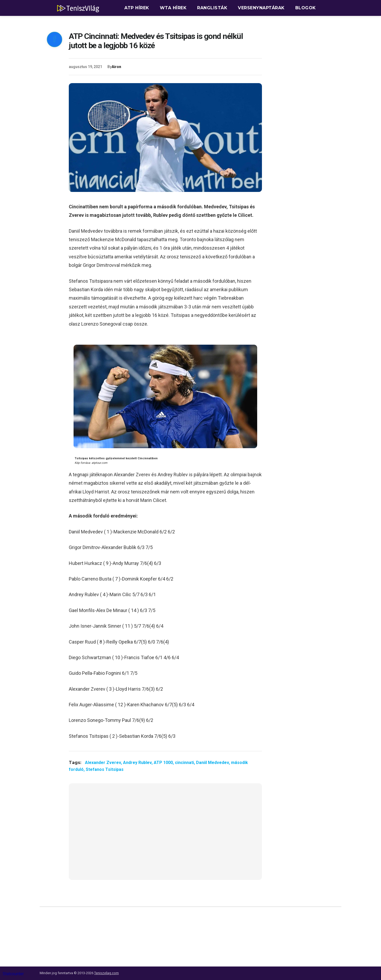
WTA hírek (173, 8)
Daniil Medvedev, (214, 763)
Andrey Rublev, (138, 763)
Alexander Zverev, (104, 763)
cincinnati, (185, 763)
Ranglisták (212, 8)
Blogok (306, 8)
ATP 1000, (164, 763)
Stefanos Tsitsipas (105, 769)
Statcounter (13, 974)
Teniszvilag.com (106, 973)
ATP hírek (137, 8)
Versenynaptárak (261, 8)
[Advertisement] (165, 835)
